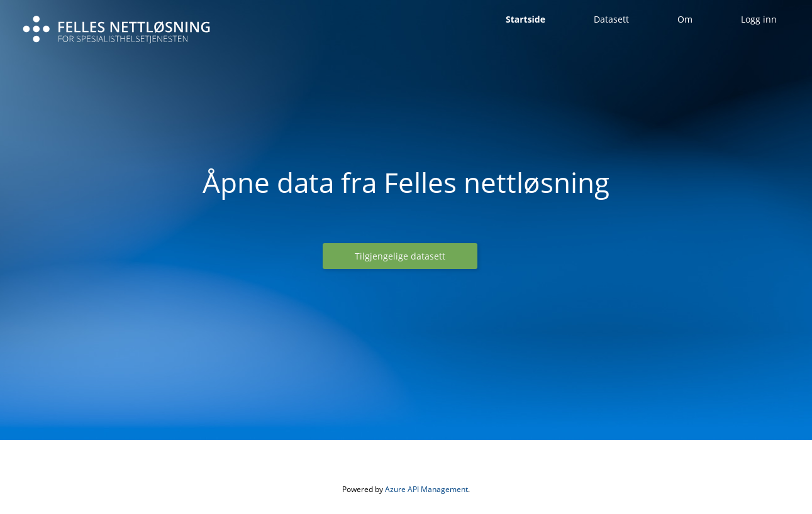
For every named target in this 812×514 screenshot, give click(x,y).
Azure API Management (426, 489)
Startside (526, 19)
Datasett (611, 19)
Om (685, 19)
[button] (400, 256)
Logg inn (759, 19)
